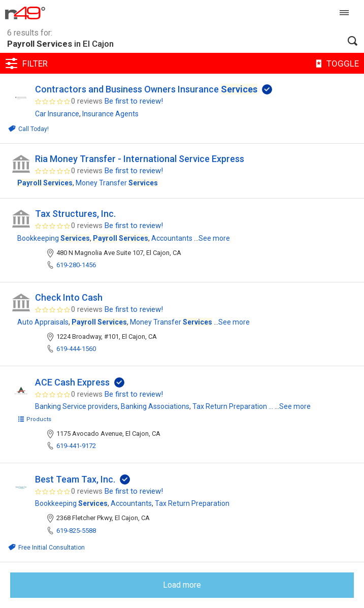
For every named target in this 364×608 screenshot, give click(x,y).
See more (214, 238)
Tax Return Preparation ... (233, 406)
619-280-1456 (76, 265)
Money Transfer (117, 183)
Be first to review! (134, 101)
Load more (182, 585)
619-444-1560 (76, 349)
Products (34, 419)
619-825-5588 (76, 531)
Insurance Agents (110, 114)
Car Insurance (57, 114)
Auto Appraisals (43, 322)
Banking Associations (155, 406)
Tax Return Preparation (192, 503)
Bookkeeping (54, 238)
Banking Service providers (76, 406)
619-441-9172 (76, 446)
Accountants (172, 238)
